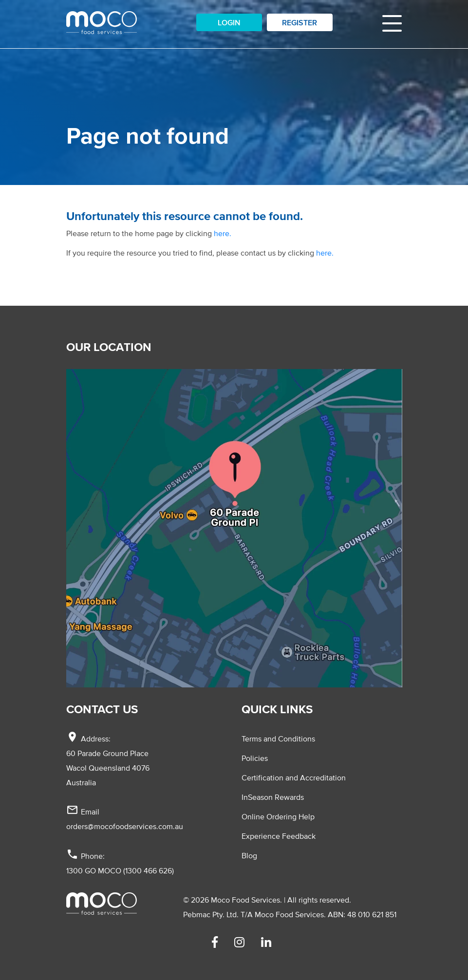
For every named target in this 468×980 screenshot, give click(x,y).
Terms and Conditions (278, 739)
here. (223, 233)
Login (229, 22)
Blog (249, 855)
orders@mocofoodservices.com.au (125, 826)
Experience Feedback (279, 836)
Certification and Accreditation (294, 777)
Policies (255, 758)
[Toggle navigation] (392, 22)
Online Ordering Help (278, 816)
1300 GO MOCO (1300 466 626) (120, 870)
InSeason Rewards (273, 797)
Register (300, 22)
